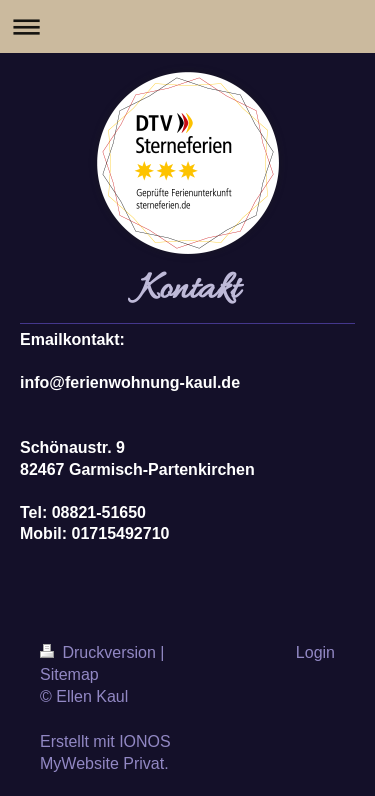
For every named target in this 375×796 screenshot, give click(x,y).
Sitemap (69, 674)
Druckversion (100, 652)
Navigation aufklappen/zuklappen (187, 26)
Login (315, 652)
